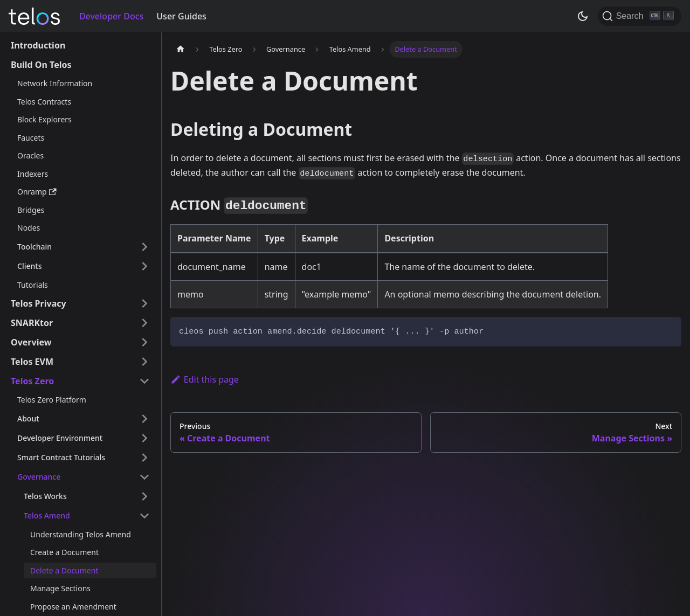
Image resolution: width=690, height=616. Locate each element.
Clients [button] (29, 266)
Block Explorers (44, 119)
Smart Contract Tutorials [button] (61, 457)
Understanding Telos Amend (81, 534)
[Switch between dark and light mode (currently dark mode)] (583, 16)
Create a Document (64, 552)
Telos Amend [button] (47, 515)
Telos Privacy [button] (39, 303)
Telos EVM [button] (32, 362)
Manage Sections (60, 588)
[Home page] (181, 49)
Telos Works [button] (45, 496)
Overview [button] (31, 342)
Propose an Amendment (73, 607)
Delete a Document (64, 570)
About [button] (28, 418)
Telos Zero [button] (32, 381)
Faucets (31, 138)
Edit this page (205, 379)
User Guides (181, 16)
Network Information (55, 83)
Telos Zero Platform (52, 400)
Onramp (37, 192)
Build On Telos (41, 65)
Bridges (31, 210)
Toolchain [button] (34, 247)
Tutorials (33, 285)
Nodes (29, 228)
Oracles (30, 155)
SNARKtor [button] (32, 323)
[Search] (640, 16)
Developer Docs (111, 16)
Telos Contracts (44, 102)
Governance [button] (39, 477)
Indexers (33, 174)
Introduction (38, 45)
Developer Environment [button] (60, 438)
